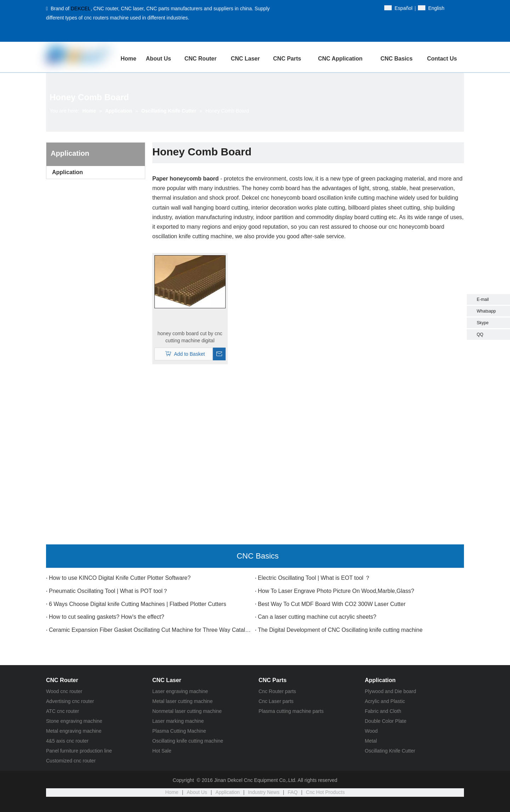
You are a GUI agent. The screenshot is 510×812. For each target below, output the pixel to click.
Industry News (264, 792)
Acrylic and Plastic (385, 701)
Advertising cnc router (70, 701)
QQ (480, 334)
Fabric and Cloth (383, 711)
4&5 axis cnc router (67, 741)
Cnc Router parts (277, 691)
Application (67, 172)
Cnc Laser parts (276, 701)
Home (172, 792)
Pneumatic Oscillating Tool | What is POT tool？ (109, 591)
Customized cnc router (71, 761)
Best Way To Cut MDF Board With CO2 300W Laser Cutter (332, 604)
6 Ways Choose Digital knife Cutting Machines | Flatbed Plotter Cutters (138, 604)
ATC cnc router (63, 711)
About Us (197, 792)
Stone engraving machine (74, 721)
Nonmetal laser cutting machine (187, 711)
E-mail (483, 299)
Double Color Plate (386, 721)
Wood (371, 731)
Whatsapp (486, 311)
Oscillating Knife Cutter (390, 751)
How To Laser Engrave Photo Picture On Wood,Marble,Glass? (336, 591)
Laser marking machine (178, 721)
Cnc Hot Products (325, 792)
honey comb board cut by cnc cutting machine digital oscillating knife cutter (190, 337)
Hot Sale (162, 751)
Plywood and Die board (390, 691)
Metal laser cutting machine (182, 701)
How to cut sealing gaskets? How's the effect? (107, 617)
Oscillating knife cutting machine (188, 741)
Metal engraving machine (74, 731)
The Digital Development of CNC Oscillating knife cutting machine (340, 630)
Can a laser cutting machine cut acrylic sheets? (317, 617)
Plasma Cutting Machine (179, 731)
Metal (371, 741)
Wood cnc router (64, 691)
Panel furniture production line (79, 751)
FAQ (293, 792)
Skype (483, 323)
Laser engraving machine (180, 691)
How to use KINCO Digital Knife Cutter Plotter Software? (120, 578)
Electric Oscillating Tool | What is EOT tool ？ (314, 578)
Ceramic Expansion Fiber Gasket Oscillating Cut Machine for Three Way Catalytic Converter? (151, 630)
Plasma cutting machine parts (291, 711)
